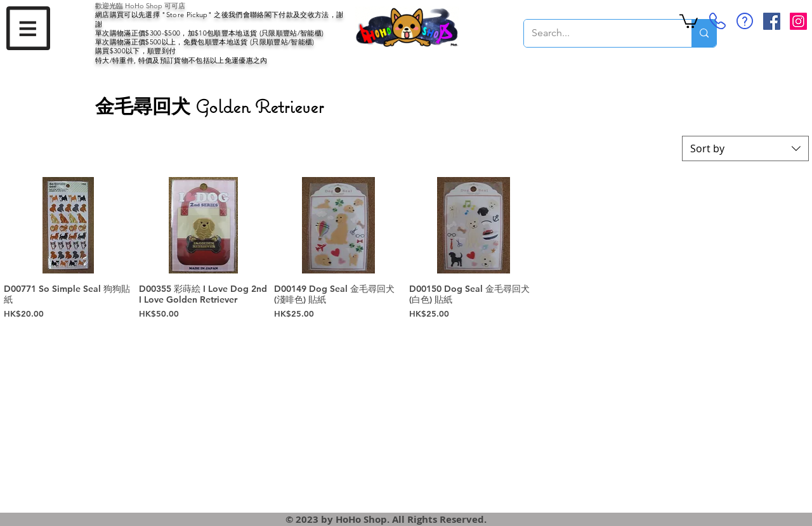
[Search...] (598, 33)
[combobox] (745, 148)
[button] (28, 28)
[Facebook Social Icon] (772, 21)
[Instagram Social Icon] (798, 21)
